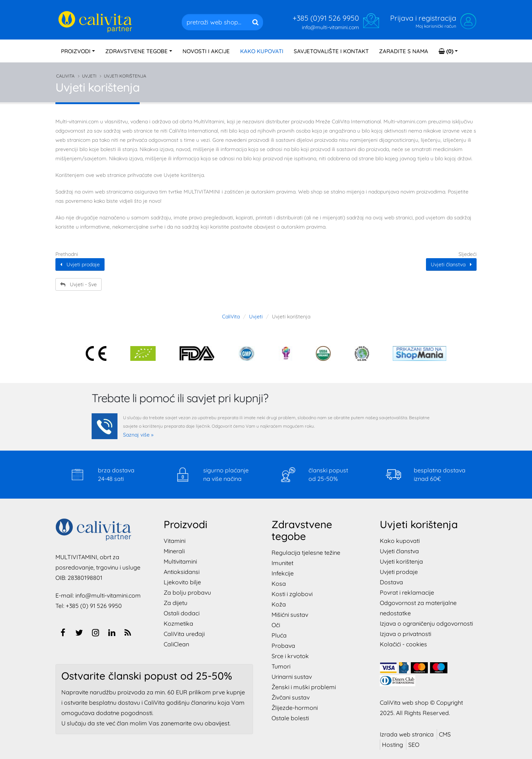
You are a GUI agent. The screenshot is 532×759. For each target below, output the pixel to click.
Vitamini (175, 541)
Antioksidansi (182, 572)
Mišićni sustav (290, 615)
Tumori (281, 666)
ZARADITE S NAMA (404, 51)
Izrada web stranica (407, 734)
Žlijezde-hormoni (295, 708)
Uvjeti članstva (451, 264)
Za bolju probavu (187, 592)
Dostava (391, 582)
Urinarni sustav (292, 677)
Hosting (393, 745)
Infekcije (283, 573)
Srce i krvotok (290, 656)
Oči (276, 625)
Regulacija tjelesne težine (306, 553)
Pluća (279, 635)
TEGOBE (137, 51)
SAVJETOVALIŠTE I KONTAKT (331, 51)
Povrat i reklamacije (407, 592)
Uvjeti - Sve (79, 284)
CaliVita (65, 76)
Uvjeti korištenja (401, 561)
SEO (414, 745)
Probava (283, 646)
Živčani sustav (291, 697)
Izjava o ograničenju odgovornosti (426, 623)
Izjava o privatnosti (405, 634)
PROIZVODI (76, 51)
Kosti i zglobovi (292, 594)
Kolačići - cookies (403, 644)
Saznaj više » (138, 435)
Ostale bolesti (290, 718)
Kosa (279, 584)
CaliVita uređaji (184, 634)
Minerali (174, 551)
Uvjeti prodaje (80, 264)
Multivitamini (180, 561)
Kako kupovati (400, 541)
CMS (445, 734)
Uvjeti (89, 76)
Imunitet (282, 563)
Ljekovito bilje (182, 582)
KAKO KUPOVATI (262, 51)
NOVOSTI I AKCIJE (206, 51)
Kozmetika (178, 623)
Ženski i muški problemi (304, 687)
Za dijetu (175, 603)
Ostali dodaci (182, 613)
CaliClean (176, 644)
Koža (279, 604)
